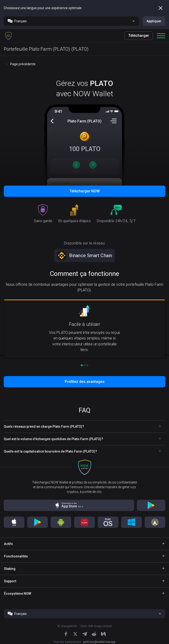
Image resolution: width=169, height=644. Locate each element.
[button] (8, 36)
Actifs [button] (8, 544)
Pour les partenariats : (85, 642)
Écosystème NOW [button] (18, 594)
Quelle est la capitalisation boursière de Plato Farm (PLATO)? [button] (50, 451)
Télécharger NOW (84, 191)
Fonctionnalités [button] (16, 556)
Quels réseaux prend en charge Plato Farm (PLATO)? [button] (44, 427)
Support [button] (10, 581)
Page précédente (23, 64)
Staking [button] (10, 569)
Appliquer (154, 21)
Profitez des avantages (85, 382)
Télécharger (139, 36)
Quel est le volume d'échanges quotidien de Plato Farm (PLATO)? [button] (53, 439)
